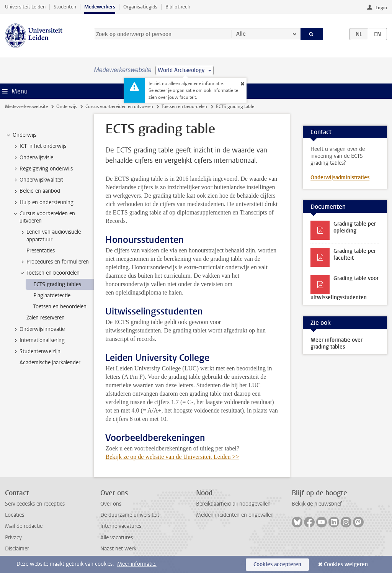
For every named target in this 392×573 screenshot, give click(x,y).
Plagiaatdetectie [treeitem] (52, 296)
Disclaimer (17, 549)
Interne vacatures (121, 526)
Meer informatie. (137, 564)
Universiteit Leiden (25, 7)
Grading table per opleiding (355, 227)
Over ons (111, 504)
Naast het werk (118, 549)
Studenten (65, 7)
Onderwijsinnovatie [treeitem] (38, 329)
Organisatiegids (140, 7)
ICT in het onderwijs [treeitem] (39, 146)
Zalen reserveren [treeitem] (46, 318)
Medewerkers (100, 7)
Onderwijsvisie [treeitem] (33, 158)
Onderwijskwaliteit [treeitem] (38, 180)
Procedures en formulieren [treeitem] (54, 262)
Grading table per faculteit (355, 255)
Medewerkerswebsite (26, 106)
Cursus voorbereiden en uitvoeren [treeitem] (44, 217)
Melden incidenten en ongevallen (235, 515)
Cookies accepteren (277, 564)
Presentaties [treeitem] (41, 251)
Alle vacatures (117, 538)
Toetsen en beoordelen (184, 106)
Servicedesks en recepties (35, 504)
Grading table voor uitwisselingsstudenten (345, 288)
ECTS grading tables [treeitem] (57, 284)
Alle (241, 34)
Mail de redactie (24, 526)
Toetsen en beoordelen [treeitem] (49, 273)
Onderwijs (67, 106)
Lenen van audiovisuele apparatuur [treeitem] (50, 236)
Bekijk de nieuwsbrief (317, 504)
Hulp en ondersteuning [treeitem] (43, 203)
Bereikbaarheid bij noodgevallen (233, 504)
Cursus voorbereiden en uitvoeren (119, 106)
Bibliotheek (178, 7)
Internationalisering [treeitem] (38, 341)
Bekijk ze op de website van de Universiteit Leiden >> (172, 457)
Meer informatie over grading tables (336, 343)
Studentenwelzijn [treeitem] (36, 352)
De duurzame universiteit (130, 515)
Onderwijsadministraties (340, 178)
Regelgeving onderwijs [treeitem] (42, 169)
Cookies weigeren (346, 564)
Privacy (13, 538)
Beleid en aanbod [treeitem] (36, 191)
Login (381, 8)
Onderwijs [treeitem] (21, 135)
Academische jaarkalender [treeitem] (50, 363)
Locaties (15, 515)
